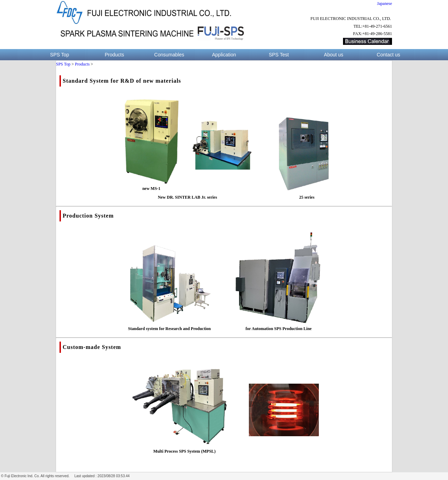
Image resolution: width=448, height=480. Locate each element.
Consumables (169, 55)
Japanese (384, 4)
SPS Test (279, 55)
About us (334, 55)
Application (224, 55)
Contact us (388, 55)
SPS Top (59, 55)
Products (114, 55)
